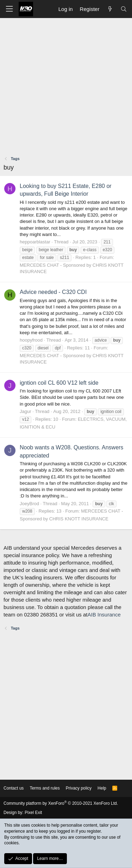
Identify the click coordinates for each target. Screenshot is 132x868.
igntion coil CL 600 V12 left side (59, 383)
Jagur (26, 411)
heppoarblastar (35, 242)
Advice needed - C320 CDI (53, 292)
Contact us (14, 788)
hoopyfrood (31, 340)
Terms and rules (45, 788)
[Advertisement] (66, 88)
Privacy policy (79, 788)
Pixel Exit (33, 813)
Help (102, 788)
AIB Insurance (104, 615)
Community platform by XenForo (61, 803)
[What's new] (110, 9)
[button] (9, 9)
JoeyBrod (29, 504)
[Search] (124, 9)
